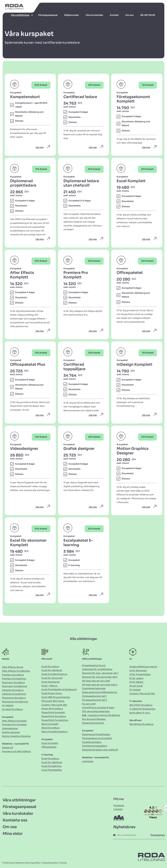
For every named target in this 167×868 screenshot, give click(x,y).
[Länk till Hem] (13, 8)
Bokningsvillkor (33, 863)
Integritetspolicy (50, 863)
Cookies (63, 863)
